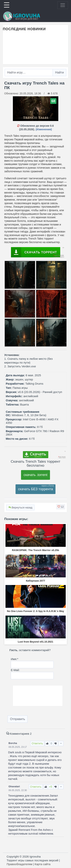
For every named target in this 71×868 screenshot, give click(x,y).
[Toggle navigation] (63, 5)
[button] (61, 507)
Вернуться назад (20, 508)
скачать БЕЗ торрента (36, 489)
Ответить (37, 743)
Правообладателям (19, 864)
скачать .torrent (36, 475)
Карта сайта (43, 864)
